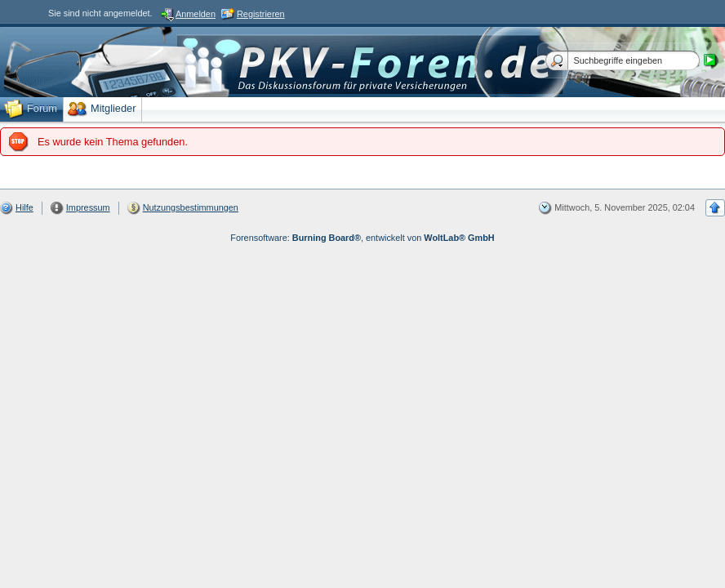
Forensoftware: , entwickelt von (362, 238)
